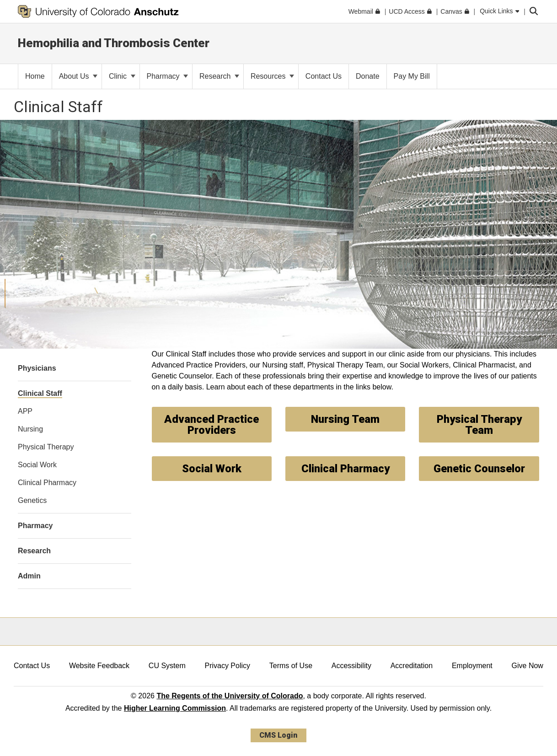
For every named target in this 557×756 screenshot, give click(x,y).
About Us (78, 76)
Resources (272, 76)
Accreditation (412, 666)
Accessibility (351, 666)
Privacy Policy (227, 666)
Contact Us (32, 666)
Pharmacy (167, 76)
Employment (472, 666)
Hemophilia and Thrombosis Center (114, 43)
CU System (167, 666)
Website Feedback (99, 666)
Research (219, 76)
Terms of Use (291, 666)
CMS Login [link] (278, 735)
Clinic (122, 76)
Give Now (528, 666)
